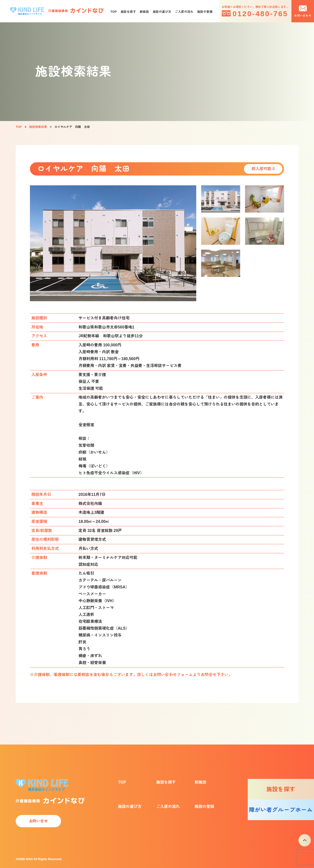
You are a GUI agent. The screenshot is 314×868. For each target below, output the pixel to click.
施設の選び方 (162, 12)
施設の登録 (205, 12)
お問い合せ (39, 821)
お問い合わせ (303, 15)
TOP (114, 12)
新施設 (144, 12)
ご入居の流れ (184, 12)
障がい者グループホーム (281, 810)
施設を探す (128, 12)
